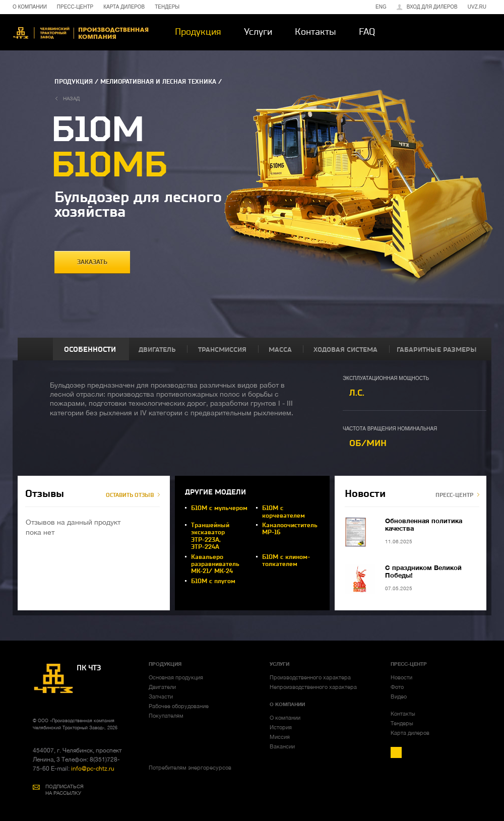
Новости (401, 677)
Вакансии (282, 746)
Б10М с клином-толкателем (286, 560)
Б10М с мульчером (219, 508)
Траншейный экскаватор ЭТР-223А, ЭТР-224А (210, 536)
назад (71, 98)
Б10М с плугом (213, 581)
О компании (285, 718)
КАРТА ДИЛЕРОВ (124, 7)
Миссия (280, 737)
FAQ (367, 32)
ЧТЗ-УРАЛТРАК (81, 33)
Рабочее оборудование (179, 706)
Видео (399, 697)
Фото (397, 687)
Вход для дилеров (432, 7)
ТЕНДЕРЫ (167, 7)
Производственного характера (310, 677)
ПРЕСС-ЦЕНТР (75, 7)
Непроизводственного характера (313, 687)
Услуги (258, 32)
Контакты (316, 32)
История (281, 727)
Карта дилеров (410, 733)
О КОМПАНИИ (30, 7)
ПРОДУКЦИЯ (74, 82)
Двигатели (162, 687)
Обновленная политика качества (424, 524)
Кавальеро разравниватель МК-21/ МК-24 (215, 564)
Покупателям (166, 716)
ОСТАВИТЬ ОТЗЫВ (130, 495)
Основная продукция (176, 677)
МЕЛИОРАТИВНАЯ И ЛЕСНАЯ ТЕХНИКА (158, 82)
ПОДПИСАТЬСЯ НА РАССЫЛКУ (65, 790)
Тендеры (402, 723)
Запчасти (161, 697)
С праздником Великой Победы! (423, 571)
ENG (381, 7)
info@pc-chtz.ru (92, 769)
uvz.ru (477, 7)
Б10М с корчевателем (283, 512)
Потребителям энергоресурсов (190, 768)
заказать (92, 262)
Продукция (198, 32)
